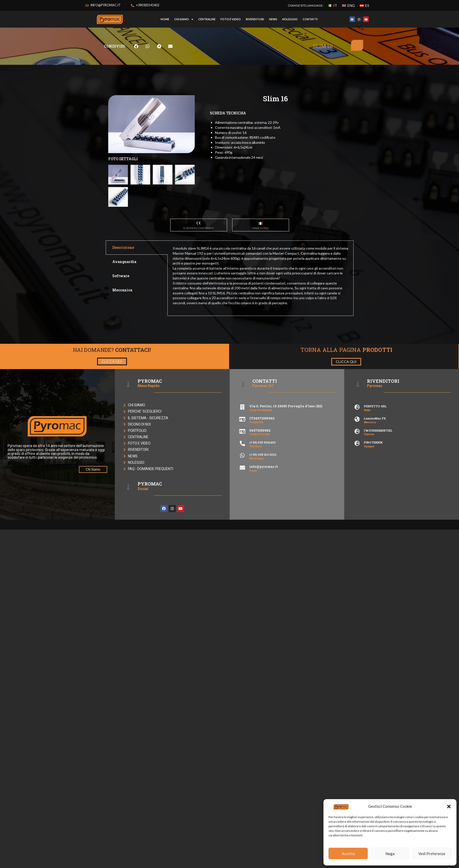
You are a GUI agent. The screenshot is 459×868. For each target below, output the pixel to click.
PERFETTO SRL (375, 451)
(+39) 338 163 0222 (263, 499)
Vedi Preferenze (432, 854)
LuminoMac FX (375, 463)
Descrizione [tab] (123, 292)
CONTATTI (310, 19)
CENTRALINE (207, 19)
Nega (390, 854)
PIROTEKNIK (373, 487)
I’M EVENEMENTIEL (378, 475)
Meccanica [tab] (122, 335)
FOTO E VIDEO (231, 19)
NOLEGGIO (290, 19)
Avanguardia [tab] (124, 306)
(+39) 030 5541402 (263, 487)
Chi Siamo (184, 19)
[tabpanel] (260, 323)
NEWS (273, 19)
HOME (165, 19)
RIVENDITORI (255, 19)
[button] (449, 806)
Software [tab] (121, 321)
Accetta (348, 854)
